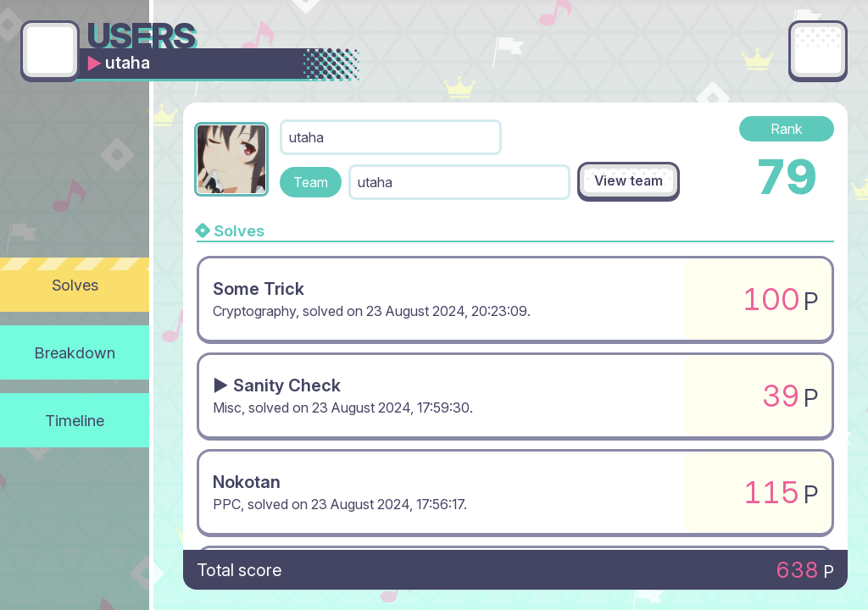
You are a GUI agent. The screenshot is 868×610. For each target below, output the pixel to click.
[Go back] (50, 50)
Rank (787, 129)
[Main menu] (818, 50)
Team (311, 182)
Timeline (75, 420)
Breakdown (75, 352)
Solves (75, 285)
